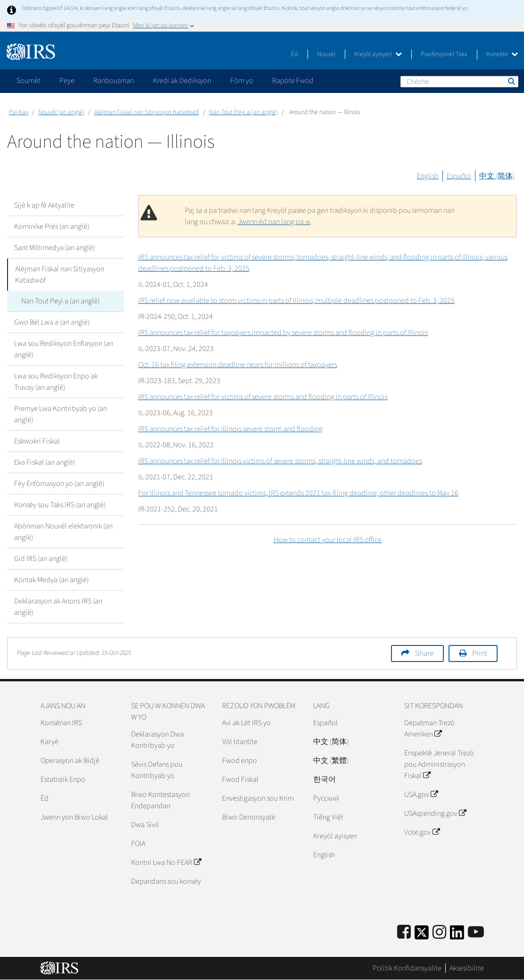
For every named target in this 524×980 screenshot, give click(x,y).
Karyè (50, 742)
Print (480, 653)
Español (459, 176)
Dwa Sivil (145, 825)
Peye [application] (67, 81)
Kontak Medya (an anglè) (51, 580)
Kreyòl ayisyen (378, 54)
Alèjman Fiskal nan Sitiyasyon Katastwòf (147, 112)
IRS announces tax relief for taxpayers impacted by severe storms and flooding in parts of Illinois (283, 333)
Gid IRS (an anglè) (41, 559)
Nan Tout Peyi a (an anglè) (243, 112)
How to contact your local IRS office (328, 540)
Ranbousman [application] (114, 81)
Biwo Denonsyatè (249, 817)
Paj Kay (19, 112)
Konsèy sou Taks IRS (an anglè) (60, 505)
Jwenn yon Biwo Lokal (74, 817)
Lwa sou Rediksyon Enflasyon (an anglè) (64, 349)
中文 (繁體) (331, 761)
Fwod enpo (240, 761)
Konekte (502, 54)
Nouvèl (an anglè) (61, 112)
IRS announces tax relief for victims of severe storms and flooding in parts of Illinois (263, 397)
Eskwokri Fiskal (37, 441)
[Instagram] (439, 933)
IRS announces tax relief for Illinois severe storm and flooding (230, 429)
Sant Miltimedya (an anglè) (54, 248)
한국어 (324, 779)
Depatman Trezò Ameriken (429, 729)
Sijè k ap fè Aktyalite (44, 205)
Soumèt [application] (29, 81)
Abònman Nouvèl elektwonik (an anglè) (63, 532)
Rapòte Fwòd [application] (293, 81)
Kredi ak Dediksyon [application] (182, 81)
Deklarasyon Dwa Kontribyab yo (158, 740)
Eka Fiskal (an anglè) (45, 462)
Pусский (326, 798)
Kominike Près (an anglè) (52, 226)
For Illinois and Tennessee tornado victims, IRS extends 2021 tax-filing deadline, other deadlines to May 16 (298, 493)
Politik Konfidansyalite (407, 968)
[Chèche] (459, 82)
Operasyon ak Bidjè (70, 761)
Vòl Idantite (240, 742)
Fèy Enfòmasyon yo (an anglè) (59, 484)
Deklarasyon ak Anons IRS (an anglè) (58, 607)
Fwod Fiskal (240, 779)
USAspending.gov (435, 813)
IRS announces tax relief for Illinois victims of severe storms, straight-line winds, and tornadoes (280, 461)
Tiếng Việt (328, 817)
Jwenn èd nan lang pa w (274, 222)
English (428, 176)
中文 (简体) (497, 176)
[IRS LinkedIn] (457, 935)
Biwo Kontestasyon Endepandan (160, 800)
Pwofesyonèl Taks (444, 54)
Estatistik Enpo (63, 779)
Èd (295, 54)
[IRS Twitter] (422, 935)
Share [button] (424, 653)
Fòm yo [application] (242, 81)
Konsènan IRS (61, 723)
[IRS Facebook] (404, 933)
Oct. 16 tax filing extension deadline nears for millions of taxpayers (238, 365)
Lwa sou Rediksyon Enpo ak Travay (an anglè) (56, 382)
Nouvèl (326, 54)
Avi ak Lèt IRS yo (246, 723)
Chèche (511, 81)
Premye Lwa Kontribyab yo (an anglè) (61, 414)
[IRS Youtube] (476, 933)
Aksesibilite (467, 968)
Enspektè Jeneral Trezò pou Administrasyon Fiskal (439, 764)
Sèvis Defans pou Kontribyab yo (157, 770)
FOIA (138, 844)
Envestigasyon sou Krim (258, 798)
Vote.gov (422, 832)
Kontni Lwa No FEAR (166, 863)
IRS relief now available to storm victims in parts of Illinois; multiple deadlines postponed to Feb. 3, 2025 (296, 301)
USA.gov (421, 795)
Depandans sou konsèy (166, 881)
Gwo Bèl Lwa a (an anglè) (52, 322)
